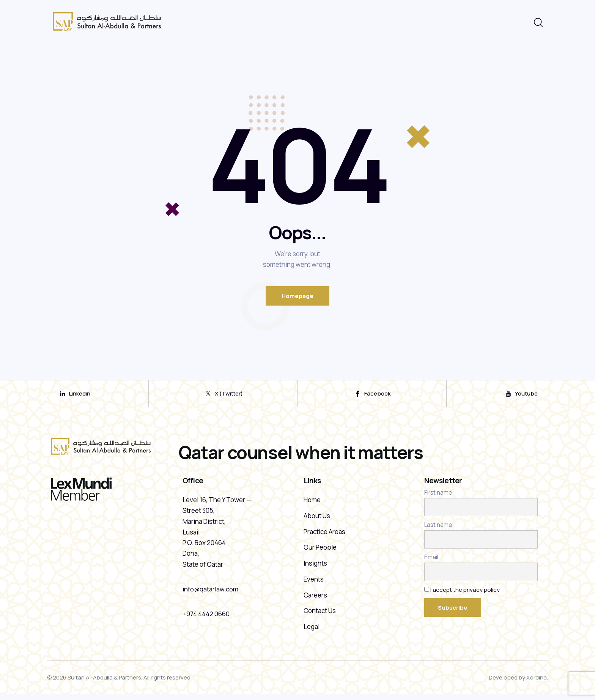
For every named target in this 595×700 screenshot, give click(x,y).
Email (431, 561)
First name (438, 496)
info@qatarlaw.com (211, 593)
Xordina (537, 683)
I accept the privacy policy (465, 594)
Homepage (297, 296)
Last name (438, 529)
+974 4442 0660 (206, 617)
